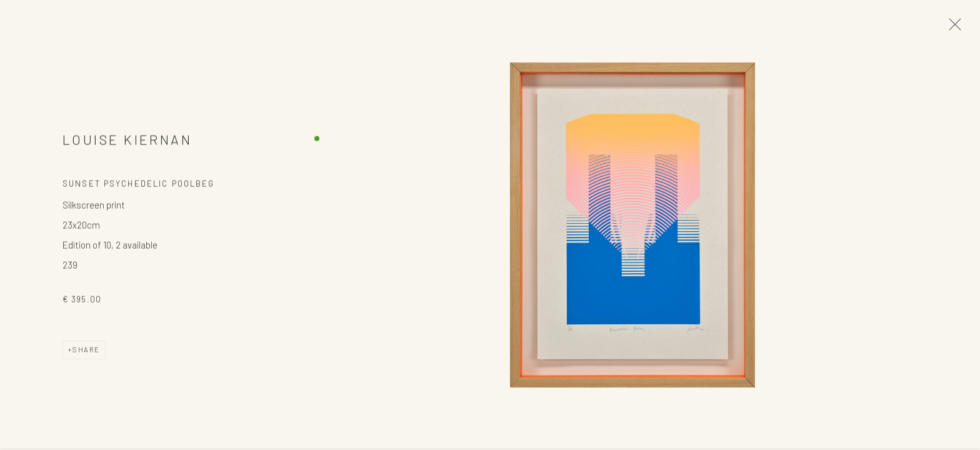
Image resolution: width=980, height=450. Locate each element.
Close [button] (952, 28)
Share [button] (86, 351)
